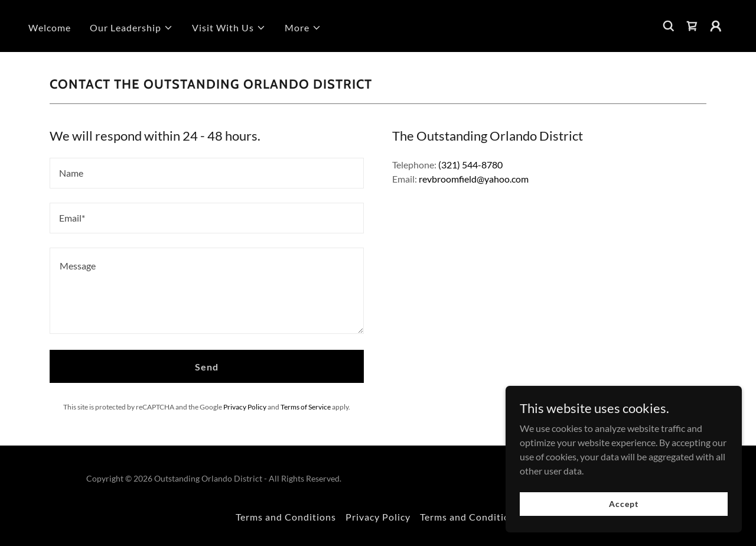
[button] (131, 28)
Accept (623, 504)
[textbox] (207, 173)
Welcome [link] (50, 27)
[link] (692, 26)
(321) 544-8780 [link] (470, 165)
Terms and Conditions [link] (286, 517)
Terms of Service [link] (306, 407)
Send (207, 367)
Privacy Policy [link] (245, 407)
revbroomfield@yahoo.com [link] (474, 179)
